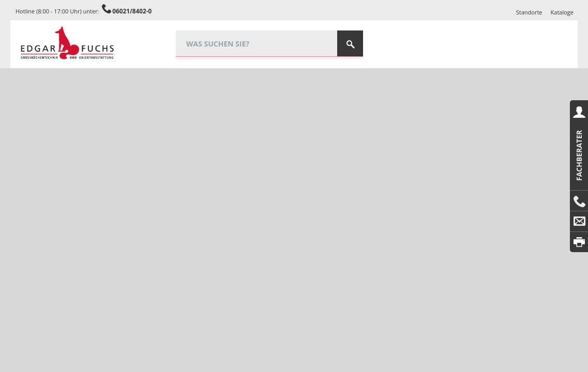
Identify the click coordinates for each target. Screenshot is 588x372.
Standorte (529, 12)
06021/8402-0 (132, 11)
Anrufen (579, 201)
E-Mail (579, 222)
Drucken (579, 242)
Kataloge (562, 12)
